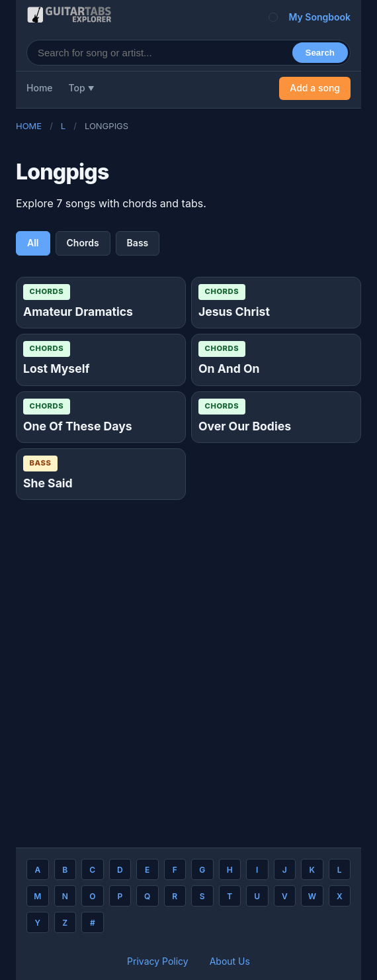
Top (77, 88)
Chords (83, 243)
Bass (138, 243)
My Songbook (319, 17)
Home (40, 88)
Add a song (315, 88)
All (33, 243)
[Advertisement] (188, 668)
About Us (230, 961)
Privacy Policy (158, 961)
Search (320, 53)
